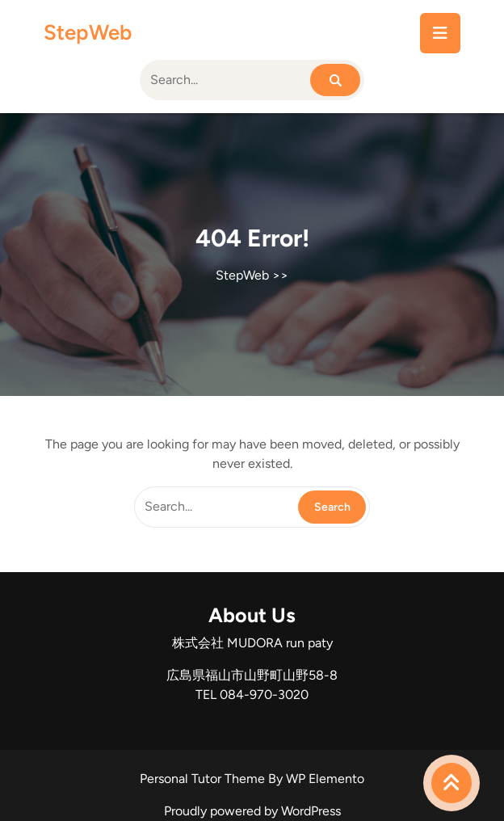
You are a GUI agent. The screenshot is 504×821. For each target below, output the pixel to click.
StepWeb (88, 32)
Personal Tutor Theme (204, 779)
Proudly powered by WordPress (252, 811)
